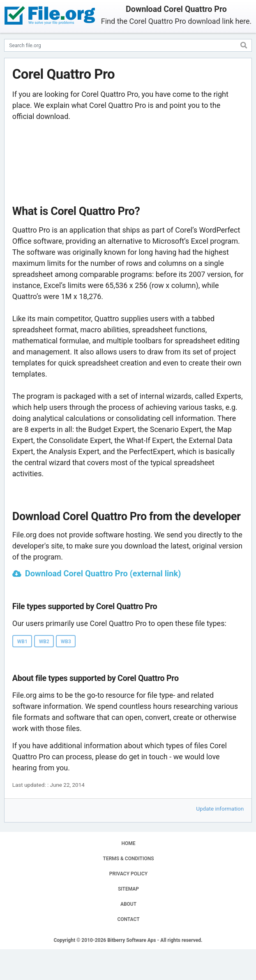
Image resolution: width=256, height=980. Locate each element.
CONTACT (128, 919)
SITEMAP (128, 889)
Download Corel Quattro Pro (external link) (103, 573)
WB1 (22, 642)
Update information (220, 809)
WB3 (66, 642)
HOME (128, 843)
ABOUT (128, 904)
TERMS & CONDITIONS (129, 859)
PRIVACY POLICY (128, 874)
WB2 (44, 642)
